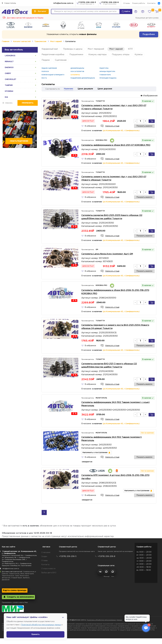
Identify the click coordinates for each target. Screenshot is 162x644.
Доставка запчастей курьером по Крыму (23, 18)
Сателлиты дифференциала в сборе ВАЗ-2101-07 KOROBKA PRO (116, 145)
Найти (126, 11)
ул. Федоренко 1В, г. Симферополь (16, 557)
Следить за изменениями (18, 597)
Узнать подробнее (19, 141)
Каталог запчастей (22, 42)
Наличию (69, 89)
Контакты (151, 3)
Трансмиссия (40, 42)
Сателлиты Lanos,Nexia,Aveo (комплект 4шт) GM (107, 254)
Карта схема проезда (15, 590)
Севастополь (9, 3)
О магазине (46, 553)
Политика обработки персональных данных (104, 620)
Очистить (9, 103)
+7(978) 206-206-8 (110, 3)
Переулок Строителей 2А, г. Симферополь (19, 555)
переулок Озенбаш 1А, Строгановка (17, 566)
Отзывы (127, 3)
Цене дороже (105, 89)
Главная (6, 42)
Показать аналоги (144, 126)
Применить (28, 103)
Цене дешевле (85, 89)
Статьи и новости (48, 569)
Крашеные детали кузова (147, 18)
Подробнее (149, 34)
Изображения (149, 96)
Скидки (44, 557)
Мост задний (56, 42)
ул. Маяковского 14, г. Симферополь (17, 564)
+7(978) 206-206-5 (87, 3)
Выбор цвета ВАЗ (49, 573)
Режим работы (139, 3)
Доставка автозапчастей (12, 572)
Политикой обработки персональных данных (41, 625)
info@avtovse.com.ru (63, 3)
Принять (36, 634)
